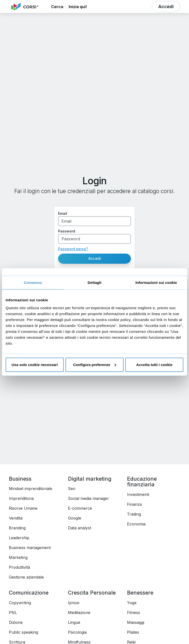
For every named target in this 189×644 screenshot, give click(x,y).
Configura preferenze (95, 364)
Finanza (134, 504)
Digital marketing (90, 479)
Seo (72, 489)
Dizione (16, 622)
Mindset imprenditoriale (31, 489)
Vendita (16, 518)
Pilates (133, 632)
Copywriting (20, 603)
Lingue (74, 622)
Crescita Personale (92, 593)
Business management (30, 548)
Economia (136, 524)
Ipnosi (74, 603)
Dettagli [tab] (94, 283)
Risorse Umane (23, 508)
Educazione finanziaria (142, 482)
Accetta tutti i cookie (154, 364)
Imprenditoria (21, 498)
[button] (57, 7)
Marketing (18, 557)
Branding (17, 528)
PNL (13, 613)
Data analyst (79, 528)
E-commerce (80, 508)
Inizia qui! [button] (78, 7)
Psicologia (77, 632)
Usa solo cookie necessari (35, 364)
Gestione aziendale (26, 577)
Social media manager (88, 498)
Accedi (95, 258)
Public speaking (24, 632)
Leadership (19, 538)
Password (67, 231)
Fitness (134, 613)
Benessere (140, 593)
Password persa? (73, 249)
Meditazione (79, 613)
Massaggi (136, 622)
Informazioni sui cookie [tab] (156, 283)
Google (75, 518)
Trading (134, 514)
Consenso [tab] (33, 283)
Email (63, 213)
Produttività (19, 567)
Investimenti (138, 494)
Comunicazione (29, 593)
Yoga (132, 603)
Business (20, 479)
